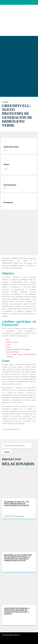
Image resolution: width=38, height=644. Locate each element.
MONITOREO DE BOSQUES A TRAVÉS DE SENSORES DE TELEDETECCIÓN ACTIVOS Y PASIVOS (17, 611)
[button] (19, 639)
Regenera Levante (12, 342)
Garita (8, 345)
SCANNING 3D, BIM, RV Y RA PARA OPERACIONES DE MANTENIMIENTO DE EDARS (17, 504)
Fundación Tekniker (13, 352)
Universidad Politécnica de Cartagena (18, 349)
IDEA (8, 340)
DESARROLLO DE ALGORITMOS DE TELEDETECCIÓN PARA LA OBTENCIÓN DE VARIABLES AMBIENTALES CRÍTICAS (18, 558)
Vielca (8, 347)
